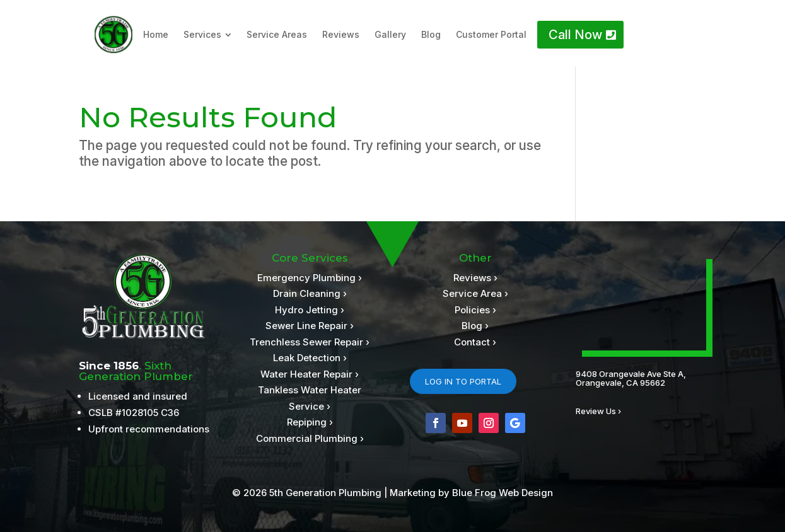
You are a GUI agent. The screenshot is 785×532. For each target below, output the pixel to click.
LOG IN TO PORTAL (463, 381)
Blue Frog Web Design (503, 493)
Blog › (475, 326)
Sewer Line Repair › (310, 326)
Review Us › (598, 411)
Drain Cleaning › (310, 293)
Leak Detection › (310, 358)
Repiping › (310, 422)
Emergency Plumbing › (310, 278)
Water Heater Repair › (310, 374)
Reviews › (475, 278)
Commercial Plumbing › (310, 438)
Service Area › (475, 293)
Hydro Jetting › (310, 310)
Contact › (475, 342)
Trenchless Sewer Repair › (310, 342)
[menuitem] (156, 35)
